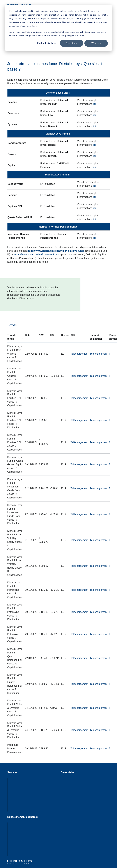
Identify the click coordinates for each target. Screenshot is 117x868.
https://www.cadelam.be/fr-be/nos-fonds (37, 254)
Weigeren (96, 43)
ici (94, 104)
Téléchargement (79, 354)
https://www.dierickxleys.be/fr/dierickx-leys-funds (56, 251)
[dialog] (58, 28)
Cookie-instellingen (47, 43)
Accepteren (72, 43)
